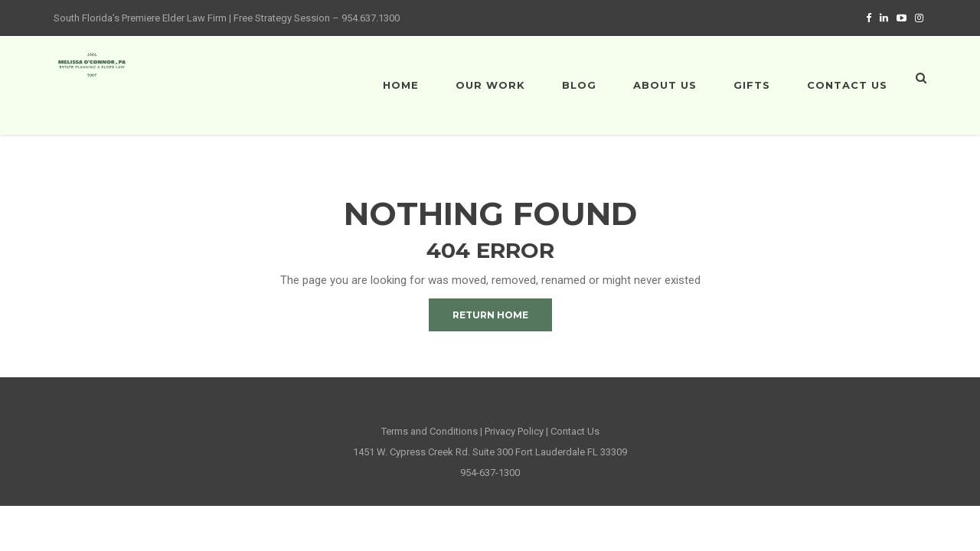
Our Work (490, 85)
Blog (579, 85)
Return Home (490, 315)
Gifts (752, 85)
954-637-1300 (490, 473)
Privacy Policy (514, 431)
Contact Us (847, 85)
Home (401, 85)
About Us (665, 85)
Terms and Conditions (430, 431)
